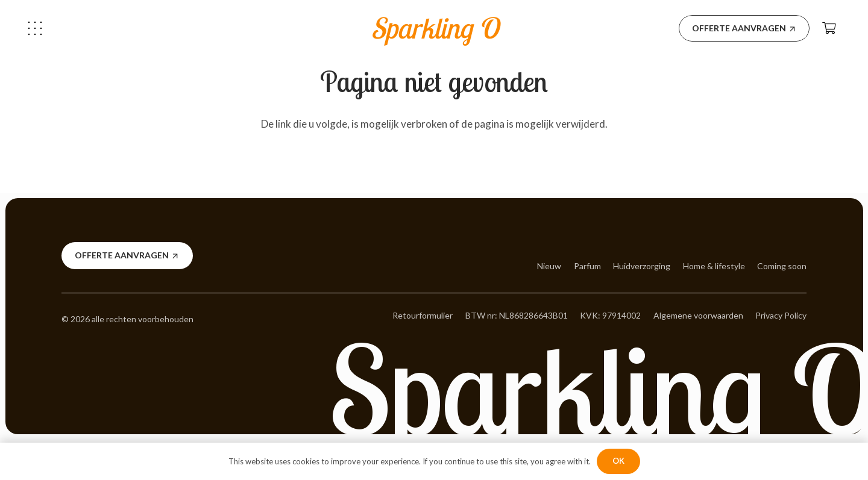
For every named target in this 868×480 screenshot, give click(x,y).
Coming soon (782, 266)
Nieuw (549, 266)
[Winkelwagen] (829, 28)
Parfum (587, 266)
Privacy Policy (781, 315)
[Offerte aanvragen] (744, 29)
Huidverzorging (642, 266)
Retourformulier (423, 315)
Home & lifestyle (714, 266)
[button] (35, 28)
